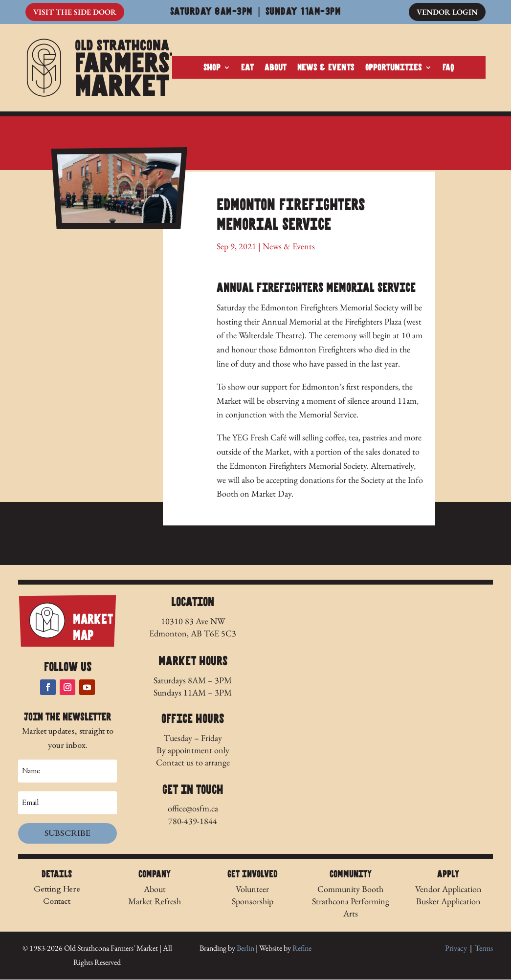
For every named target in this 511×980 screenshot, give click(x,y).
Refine (302, 948)
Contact (57, 902)
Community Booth (350, 889)
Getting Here (57, 889)
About (276, 68)
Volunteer (252, 889)
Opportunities (394, 68)
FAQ (448, 68)
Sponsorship (253, 902)
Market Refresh (155, 902)
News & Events (326, 68)
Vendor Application (448, 889)
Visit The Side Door (75, 12)
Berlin (245, 948)
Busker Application (448, 902)
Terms (484, 948)
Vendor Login (447, 12)
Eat (247, 68)
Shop (212, 68)
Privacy (456, 948)
